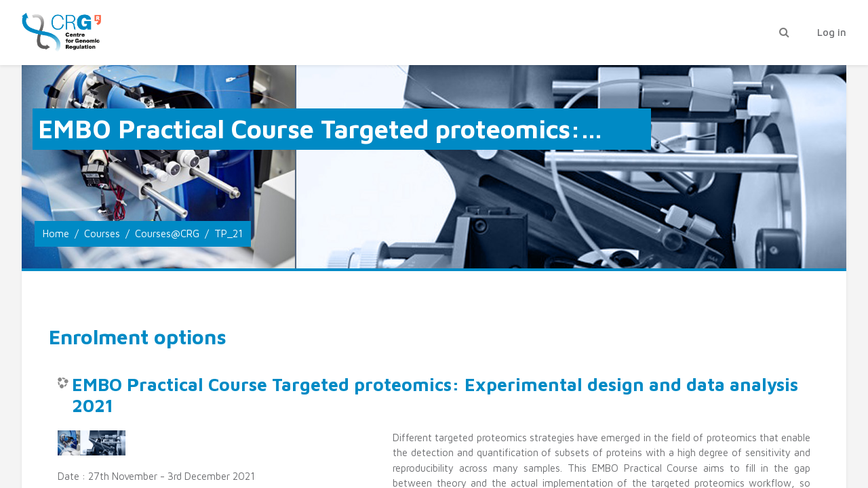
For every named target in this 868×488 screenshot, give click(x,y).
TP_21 (229, 233)
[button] (784, 33)
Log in (832, 32)
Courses (102, 233)
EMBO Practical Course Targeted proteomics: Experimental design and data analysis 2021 (435, 395)
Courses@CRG (167, 233)
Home (56, 233)
